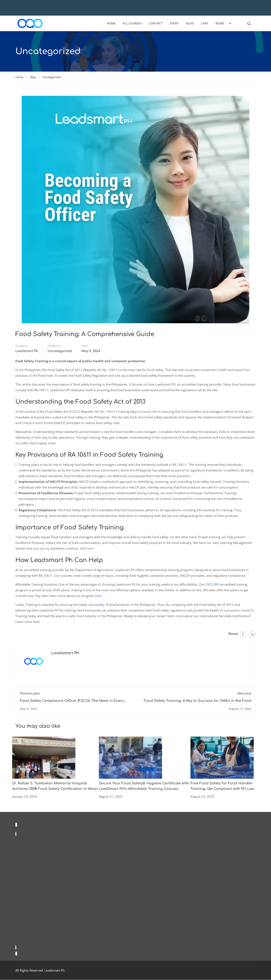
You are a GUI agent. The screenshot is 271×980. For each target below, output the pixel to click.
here (90, 549)
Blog (190, 23)
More (220, 23)
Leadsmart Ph (27, 351)
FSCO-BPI (212, 585)
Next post (244, 693)
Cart (205, 23)
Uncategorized (52, 77)
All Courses (133, 23)
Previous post (30, 693)
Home (111, 23)
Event (175, 23)
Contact (156, 23)
